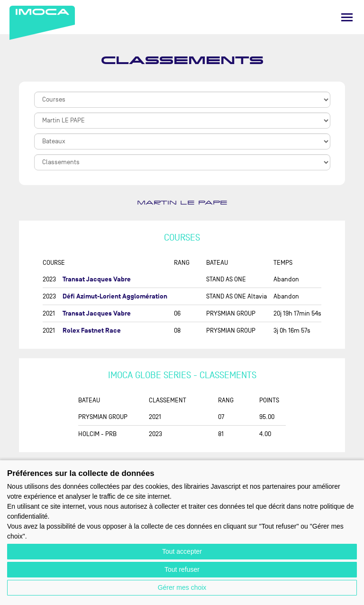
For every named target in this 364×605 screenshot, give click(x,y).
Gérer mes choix (182, 587)
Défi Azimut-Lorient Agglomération (115, 296)
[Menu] (347, 17)
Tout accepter (182, 551)
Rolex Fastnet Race (92, 330)
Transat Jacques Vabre (97, 279)
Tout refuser (182, 569)
